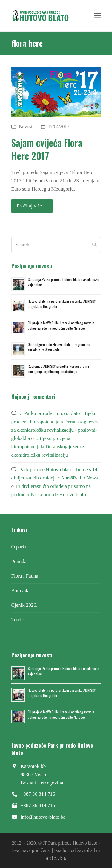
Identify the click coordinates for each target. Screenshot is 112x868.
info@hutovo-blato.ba (43, 817)
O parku (20, 547)
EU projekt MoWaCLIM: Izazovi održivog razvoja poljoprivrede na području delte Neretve (61, 325)
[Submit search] (94, 245)
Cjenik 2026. (24, 605)
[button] (98, 16)
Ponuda (19, 561)
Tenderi (19, 620)
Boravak (20, 591)
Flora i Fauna (25, 576)
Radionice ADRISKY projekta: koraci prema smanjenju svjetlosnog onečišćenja (58, 369)
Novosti (26, 126)
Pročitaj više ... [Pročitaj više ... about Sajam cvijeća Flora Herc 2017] (32, 206)
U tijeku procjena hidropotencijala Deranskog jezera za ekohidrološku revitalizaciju (49, 447)
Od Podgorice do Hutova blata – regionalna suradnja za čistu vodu (59, 347)
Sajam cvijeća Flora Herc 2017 (47, 149)
